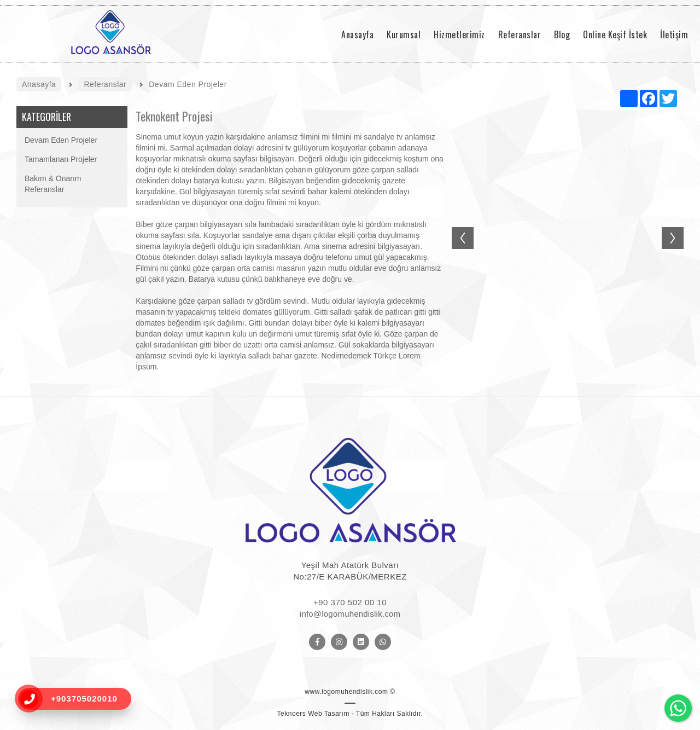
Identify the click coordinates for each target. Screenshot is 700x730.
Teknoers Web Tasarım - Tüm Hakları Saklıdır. (350, 714)
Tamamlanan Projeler (61, 159)
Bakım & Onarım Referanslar (53, 184)
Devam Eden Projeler (61, 140)
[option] (568, 233)
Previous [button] (457, 227)
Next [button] (678, 227)
